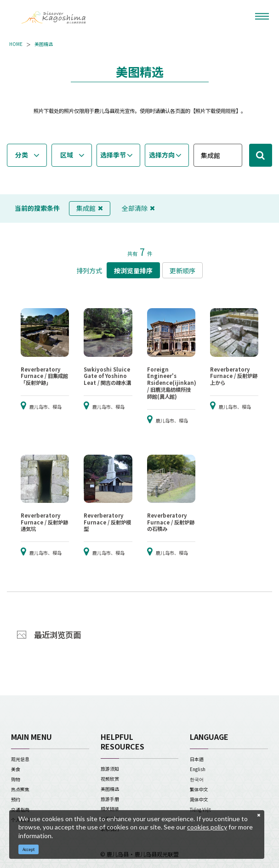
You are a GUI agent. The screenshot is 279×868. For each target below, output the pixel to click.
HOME (16, 44)
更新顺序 (182, 271)
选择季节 (113, 155)
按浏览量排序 (133, 271)
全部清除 (138, 208)
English (198, 769)
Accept (29, 849)
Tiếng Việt (200, 809)
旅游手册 (110, 799)
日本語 (197, 759)
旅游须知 (110, 769)
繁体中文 (199, 789)
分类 (22, 155)
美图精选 (44, 44)
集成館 (90, 208)
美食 (16, 769)
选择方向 (162, 155)
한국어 (197, 779)
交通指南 (20, 809)
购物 (16, 779)
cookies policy (207, 827)
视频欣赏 (110, 779)
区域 (67, 155)
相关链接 (110, 809)
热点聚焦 (20, 789)
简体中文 (199, 799)
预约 (16, 799)
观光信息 (20, 759)
